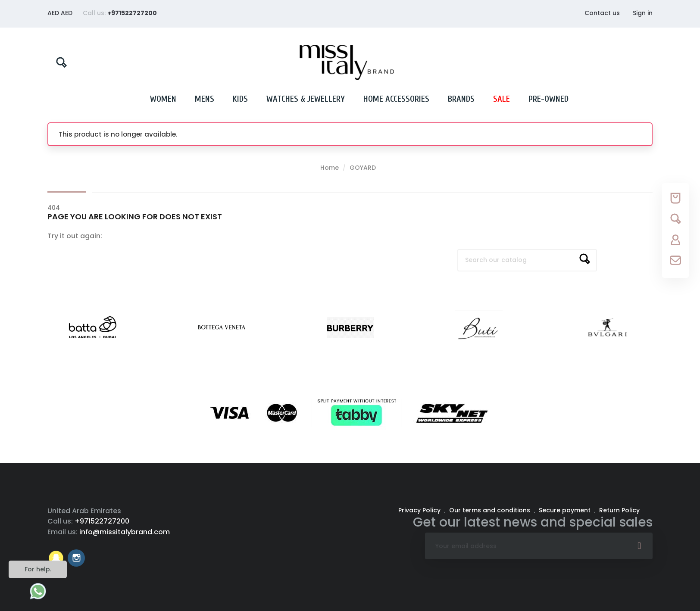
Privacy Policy (420, 510)
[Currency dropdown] (60, 13)
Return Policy (619, 510)
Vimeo (56, 558)
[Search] (527, 260)
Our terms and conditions (491, 510)
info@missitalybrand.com (125, 532)
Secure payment (566, 510)
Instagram (76, 558)
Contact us (602, 13)
